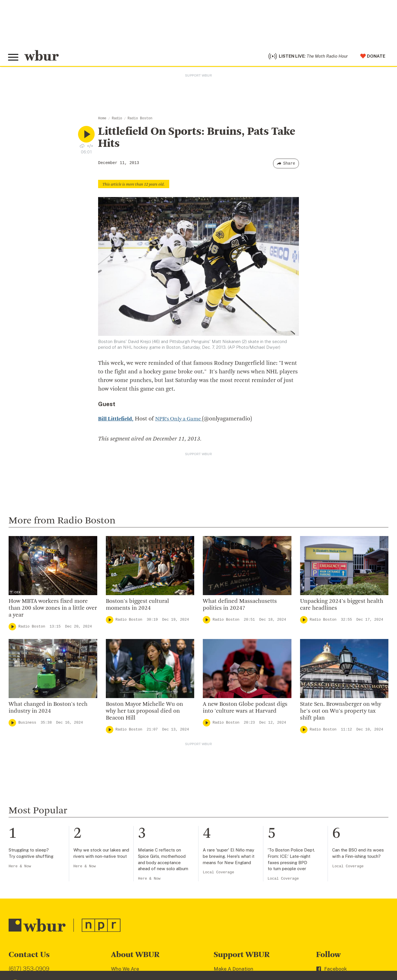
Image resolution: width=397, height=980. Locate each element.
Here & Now (20, 868)
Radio (117, 120)
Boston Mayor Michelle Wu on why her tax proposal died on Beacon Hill (144, 713)
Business (27, 724)
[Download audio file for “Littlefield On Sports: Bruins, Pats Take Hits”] (82, 147)
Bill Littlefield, (116, 420)
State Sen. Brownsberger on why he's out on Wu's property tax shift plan (341, 713)
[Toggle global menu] (14, 58)
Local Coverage (218, 874)
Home (102, 120)
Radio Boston (140, 120)
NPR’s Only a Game (182, 420)
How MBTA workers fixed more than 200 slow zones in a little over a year (53, 610)
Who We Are (125, 970)
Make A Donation (233, 970)
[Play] (12, 628)
